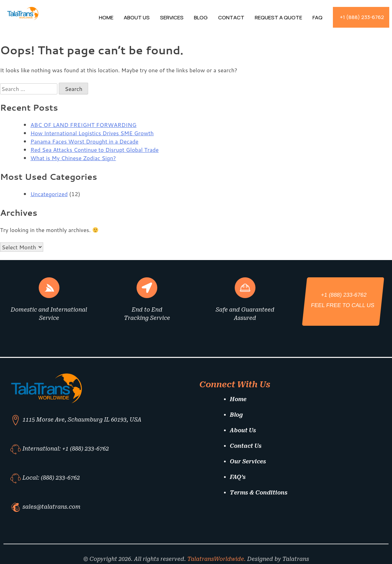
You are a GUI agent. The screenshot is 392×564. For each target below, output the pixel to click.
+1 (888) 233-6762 (362, 17)
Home (106, 17)
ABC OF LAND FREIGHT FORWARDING (83, 125)
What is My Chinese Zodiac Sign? (73, 158)
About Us (137, 17)
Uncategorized (49, 194)
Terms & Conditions (259, 493)
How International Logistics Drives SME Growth (92, 133)
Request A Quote (278, 17)
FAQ (318, 17)
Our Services (248, 461)
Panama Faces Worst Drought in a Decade (84, 141)
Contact (231, 17)
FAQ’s (238, 477)
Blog (201, 17)
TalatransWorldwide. (217, 559)
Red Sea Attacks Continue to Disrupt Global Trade (95, 150)
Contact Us (246, 446)
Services (172, 17)
